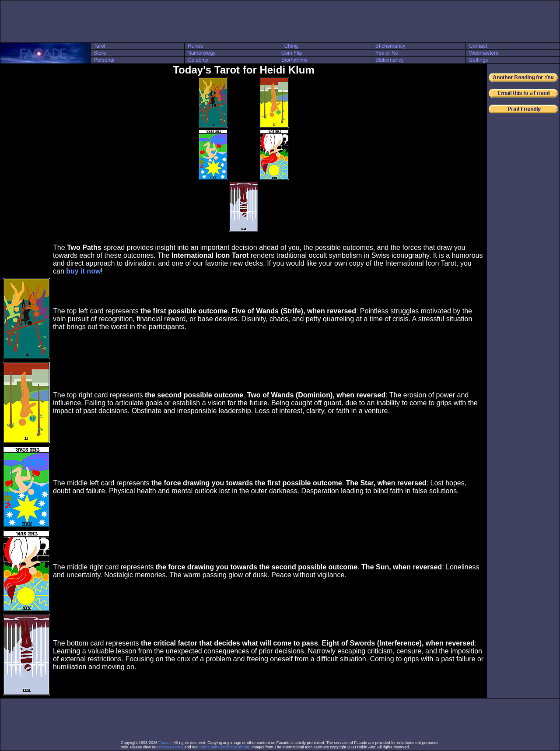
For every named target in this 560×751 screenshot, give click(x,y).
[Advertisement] (280, 21)
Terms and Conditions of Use (224, 747)
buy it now (83, 271)
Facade (165, 743)
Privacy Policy (171, 747)
